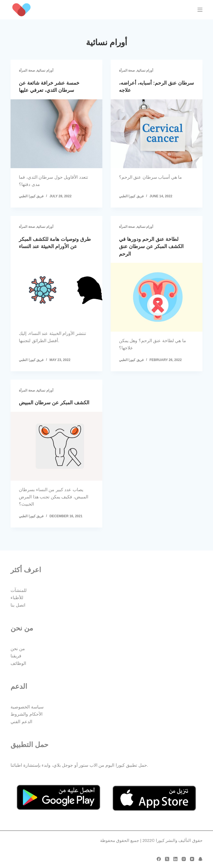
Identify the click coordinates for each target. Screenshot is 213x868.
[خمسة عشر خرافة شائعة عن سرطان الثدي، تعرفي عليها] (56, 133)
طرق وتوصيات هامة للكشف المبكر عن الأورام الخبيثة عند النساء (52, 246)
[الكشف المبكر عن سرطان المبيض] (56, 453)
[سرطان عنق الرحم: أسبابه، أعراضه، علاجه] (157, 133)
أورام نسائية (45, 70)
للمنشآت (19, 590)
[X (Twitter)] (167, 859)
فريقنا (16, 656)
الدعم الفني (21, 722)
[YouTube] (192, 859)
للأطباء (17, 598)
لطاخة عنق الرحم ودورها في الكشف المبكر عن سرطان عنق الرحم (155, 246)
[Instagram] (184, 859)
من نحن (18, 649)
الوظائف (18, 663)
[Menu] (200, 10)
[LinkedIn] (175, 859)
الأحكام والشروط (26, 714)
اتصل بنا (18, 605)
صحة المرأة (27, 70)
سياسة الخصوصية (27, 707)
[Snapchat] (200, 859)
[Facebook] (159, 859)
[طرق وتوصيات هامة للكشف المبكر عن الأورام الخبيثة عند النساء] (56, 297)
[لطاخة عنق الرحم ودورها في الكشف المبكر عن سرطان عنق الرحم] (157, 297)
